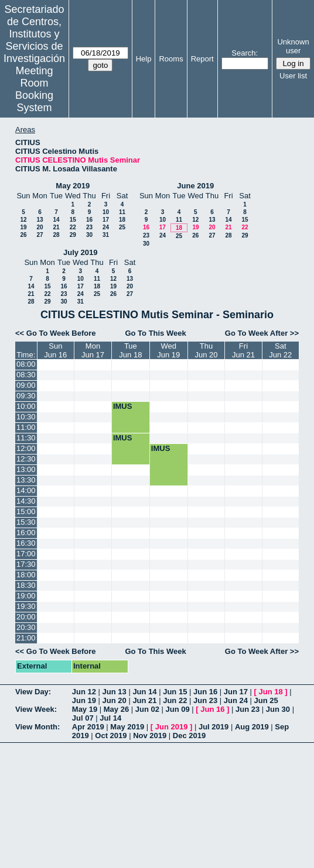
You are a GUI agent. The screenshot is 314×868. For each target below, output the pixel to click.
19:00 (26, 596)
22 (73, 227)
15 (73, 220)
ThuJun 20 (207, 350)
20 (40, 227)
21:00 (26, 638)
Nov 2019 (150, 736)
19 (23, 227)
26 (23, 235)
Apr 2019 (88, 727)
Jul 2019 (214, 727)
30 (89, 235)
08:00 (26, 364)
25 (122, 227)
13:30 (26, 480)
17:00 (26, 554)
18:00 (26, 575)
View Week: (36, 709)
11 (122, 212)
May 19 (85, 709)
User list (293, 76)
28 (56, 235)
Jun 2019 (172, 727)
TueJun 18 (130, 350)
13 (40, 220)
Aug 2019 (252, 727)
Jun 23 (205, 700)
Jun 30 (278, 709)
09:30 (26, 396)
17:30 (26, 564)
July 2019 (81, 252)
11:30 (26, 438)
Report (202, 59)
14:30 (26, 501)
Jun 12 (84, 692)
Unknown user (293, 46)
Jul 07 (83, 718)
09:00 (26, 385)
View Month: (37, 727)
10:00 (26, 406)
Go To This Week (155, 333)
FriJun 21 (243, 350)
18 (122, 220)
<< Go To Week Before (56, 333)
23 (89, 227)
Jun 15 (175, 692)
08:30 (26, 375)
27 (40, 235)
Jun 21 (144, 700)
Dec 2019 (189, 736)
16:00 (26, 533)
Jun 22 (175, 700)
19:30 (26, 606)
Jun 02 (147, 709)
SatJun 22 (280, 350)
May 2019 (73, 186)
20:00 (26, 617)
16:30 (26, 543)
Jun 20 (115, 700)
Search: (245, 53)
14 (56, 220)
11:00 (26, 427)
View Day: (33, 692)
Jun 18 (271, 692)
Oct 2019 (111, 736)
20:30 (26, 627)
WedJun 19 (168, 350)
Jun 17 (236, 692)
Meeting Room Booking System (34, 89)
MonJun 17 (93, 350)
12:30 (26, 459)
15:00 (26, 511)
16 (89, 220)
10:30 (26, 417)
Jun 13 (115, 692)
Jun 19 (84, 700)
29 (73, 235)
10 (106, 212)
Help (144, 59)
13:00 (26, 469)
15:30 (26, 522)
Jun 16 (205, 692)
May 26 (116, 709)
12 (23, 220)
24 (106, 227)
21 (56, 227)
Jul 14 (110, 718)
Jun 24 (236, 700)
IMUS (123, 406)
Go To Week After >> (262, 333)
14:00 (26, 490)
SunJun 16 (55, 350)
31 (106, 235)
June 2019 (195, 186)
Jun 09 (178, 709)
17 (106, 220)
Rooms (171, 59)
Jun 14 (144, 692)
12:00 (26, 448)
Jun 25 (266, 700)
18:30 (26, 585)
